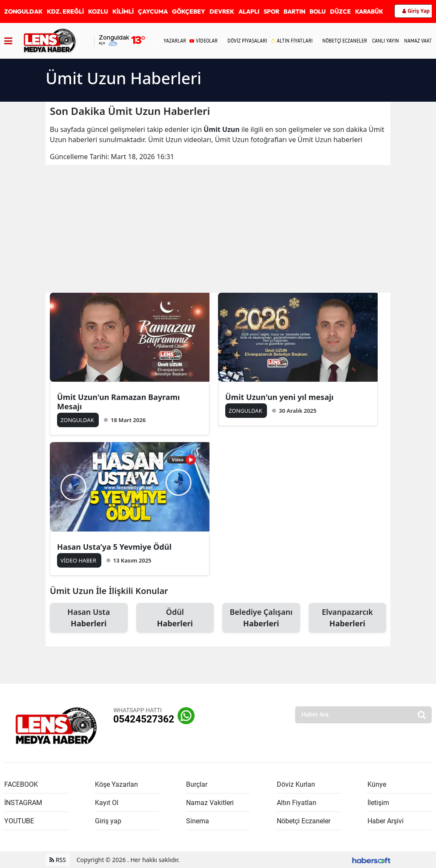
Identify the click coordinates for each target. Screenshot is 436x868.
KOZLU (98, 11)
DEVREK (222, 11)
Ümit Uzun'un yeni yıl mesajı (279, 397)
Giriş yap (108, 821)
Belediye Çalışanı (261, 618)
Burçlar (197, 784)
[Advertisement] (218, 229)
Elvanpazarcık (348, 618)
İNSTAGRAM (23, 803)
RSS (58, 860)
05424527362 (144, 719)
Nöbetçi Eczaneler (304, 821)
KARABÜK (369, 11)
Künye (377, 784)
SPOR (271, 11)
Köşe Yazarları (116, 784)
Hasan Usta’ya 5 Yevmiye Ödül (114, 547)
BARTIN (294, 11)
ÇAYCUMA (153, 11)
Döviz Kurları (296, 784)
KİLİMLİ (123, 11)
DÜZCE (340, 11)
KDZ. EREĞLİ (65, 11)
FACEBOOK (21, 784)
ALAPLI (249, 11)
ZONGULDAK (23, 11)
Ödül (175, 618)
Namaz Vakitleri (210, 803)
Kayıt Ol (107, 803)
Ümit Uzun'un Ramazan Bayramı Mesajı (118, 402)
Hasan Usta (89, 618)
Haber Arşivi (386, 821)
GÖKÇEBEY (189, 11)
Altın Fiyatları (297, 803)
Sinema (198, 821)
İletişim (378, 803)
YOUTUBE (19, 821)
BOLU (318, 11)
